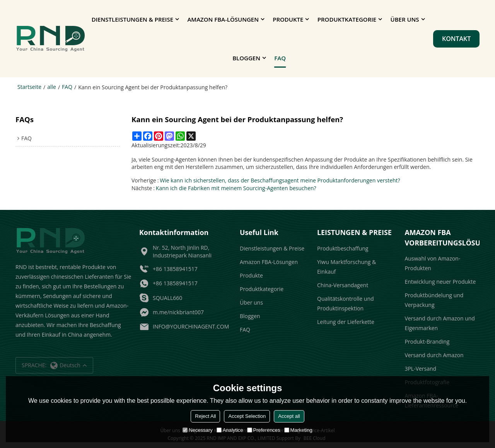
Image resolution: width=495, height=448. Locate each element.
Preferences (264, 430)
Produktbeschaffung (343, 248)
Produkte (288, 19)
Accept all (289, 416)
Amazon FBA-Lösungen (223, 19)
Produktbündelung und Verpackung (434, 300)
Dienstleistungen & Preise (132, 19)
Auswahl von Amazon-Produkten (432, 263)
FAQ (280, 58)
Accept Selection (247, 416)
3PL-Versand (420, 369)
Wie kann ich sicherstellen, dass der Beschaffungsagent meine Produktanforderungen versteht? (280, 180)
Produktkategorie (347, 19)
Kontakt (456, 39)
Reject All (205, 416)
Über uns (405, 19)
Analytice (230, 430)
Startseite (29, 87)
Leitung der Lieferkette (346, 322)
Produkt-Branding (427, 342)
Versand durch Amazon (434, 355)
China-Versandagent (343, 285)
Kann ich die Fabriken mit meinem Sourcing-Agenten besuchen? (236, 188)
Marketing (298, 430)
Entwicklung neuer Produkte (440, 282)
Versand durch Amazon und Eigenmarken (440, 323)
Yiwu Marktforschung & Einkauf (346, 267)
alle (52, 87)
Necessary (197, 430)
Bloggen (246, 58)
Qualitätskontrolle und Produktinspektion (346, 303)
